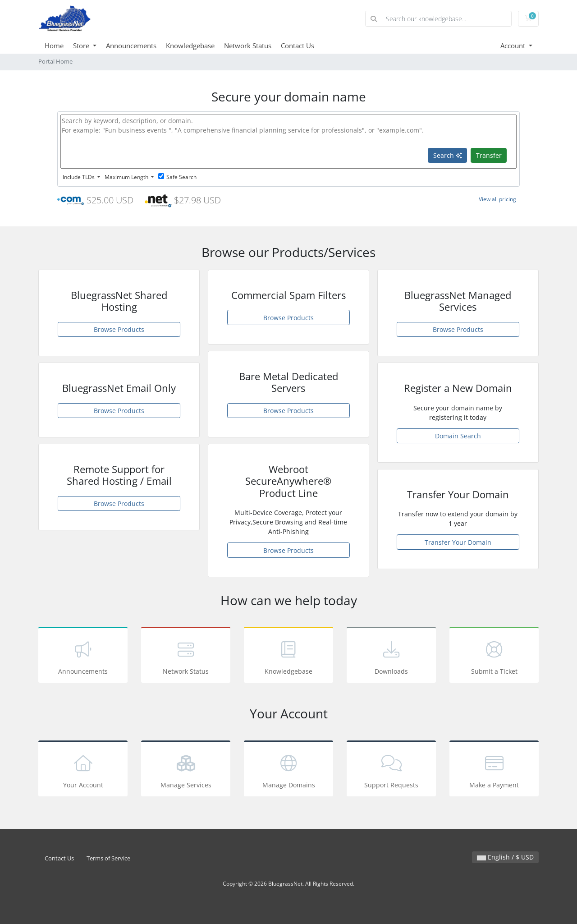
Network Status (248, 46)
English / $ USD (505, 857)
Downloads (391, 656)
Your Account (83, 770)
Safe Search (177, 177)
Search (448, 155)
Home (54, 46)
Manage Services (186, 770)
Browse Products (119, 329)
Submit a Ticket (494, 656)
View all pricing (497, 199)
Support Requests (391, 770)
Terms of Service (108, 858)
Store (82, 46)
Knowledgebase (190, 46)
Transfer (489, 155)
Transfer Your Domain (458, 542)
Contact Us (298, 46)
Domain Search (458, 436)
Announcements (131, 46)
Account (514, 46)
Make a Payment (494, 770)
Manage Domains (288, 770)
